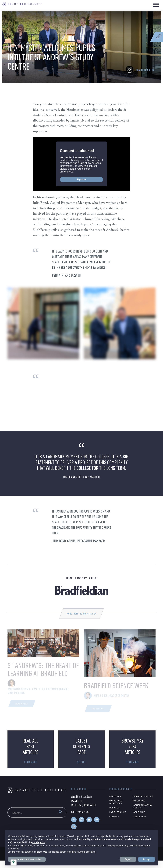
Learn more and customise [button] (27, 859)
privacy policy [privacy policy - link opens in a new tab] (123, 836)
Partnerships (118, 819)
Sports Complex (143, 804)
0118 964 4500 (81, 820)
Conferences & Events (143, 814)
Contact (114, 824)
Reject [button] (128, 859)
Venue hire (140, 824)
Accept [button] (147, 859)
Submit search (60, 819)
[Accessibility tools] (14, 862)
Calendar (115, 804)
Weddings (139, 808)
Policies (114, 815)
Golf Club (139, 819)
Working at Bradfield (116, 809)
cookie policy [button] (39, 842)
